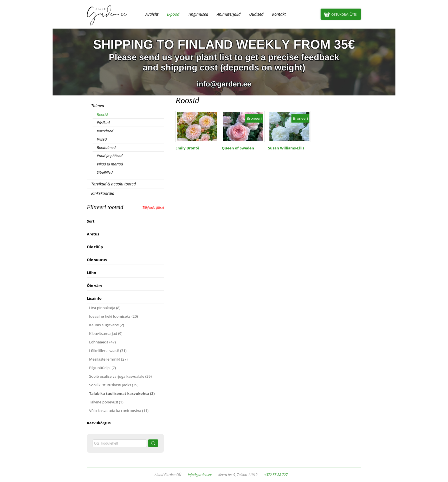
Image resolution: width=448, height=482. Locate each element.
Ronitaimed (106, 147)
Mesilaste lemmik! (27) (108, 359)
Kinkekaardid (103, 193)
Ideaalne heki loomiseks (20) (114, 316)
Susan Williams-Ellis (286, 148)
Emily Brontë (187, 148)
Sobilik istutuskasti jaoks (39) (114, 385)
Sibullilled (105, 172)
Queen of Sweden (238, 148)
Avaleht (152, 14)
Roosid (102, 114)
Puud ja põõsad (110, 156)
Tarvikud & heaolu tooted (113, 184)
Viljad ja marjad (110, 164)
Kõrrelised (105, 131)
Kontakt (279, 14)
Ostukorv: (344, 14)
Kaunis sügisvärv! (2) (107, 325)
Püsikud (103, 123)
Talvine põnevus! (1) (106, 402)
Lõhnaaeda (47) (102, 342)
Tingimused (198, 14)
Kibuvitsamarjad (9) (106, 333)
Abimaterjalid (229, 14)
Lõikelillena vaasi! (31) (108, 351)
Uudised (256, 14)
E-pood (173, 14)
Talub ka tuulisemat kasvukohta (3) (122, 393)
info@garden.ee (200, 475)
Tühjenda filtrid (153, 207)
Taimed (98, 106)
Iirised (102, 139)
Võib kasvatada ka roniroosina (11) (119, 411)
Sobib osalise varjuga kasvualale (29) (120, 376)
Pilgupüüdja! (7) (103, 368)
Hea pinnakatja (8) (105, 308)
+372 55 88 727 (276, 475)
